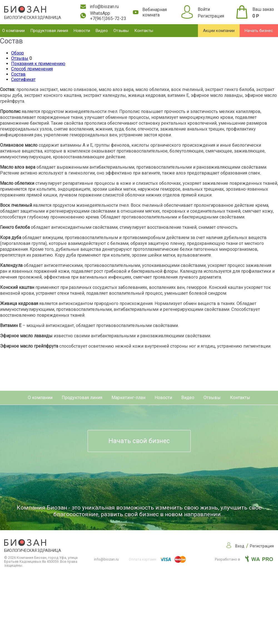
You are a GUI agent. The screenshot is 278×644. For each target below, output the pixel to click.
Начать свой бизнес (139, 441)
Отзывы (121, 31)
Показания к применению (38, 64)
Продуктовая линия (49, 31)
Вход (240, 546)
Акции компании (219, 31)
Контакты (144, 31)
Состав (18, 74)
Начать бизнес (259, 31)
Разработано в (244, 559)
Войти (204, 9)
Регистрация (211, 16)
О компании (13, 31)
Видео (102, 31)
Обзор (18, 53)
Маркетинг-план (128, 398)
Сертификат (23, 79)
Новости (82, 31)
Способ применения (32, 69)
